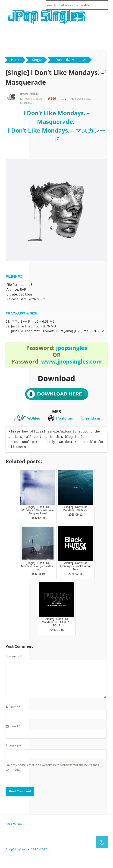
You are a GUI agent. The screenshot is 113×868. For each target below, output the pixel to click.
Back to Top (14, 824)
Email (13, 726)
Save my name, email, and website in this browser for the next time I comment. (52, 767)
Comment (14, 656)
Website (13, 746)
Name (13, 707)
